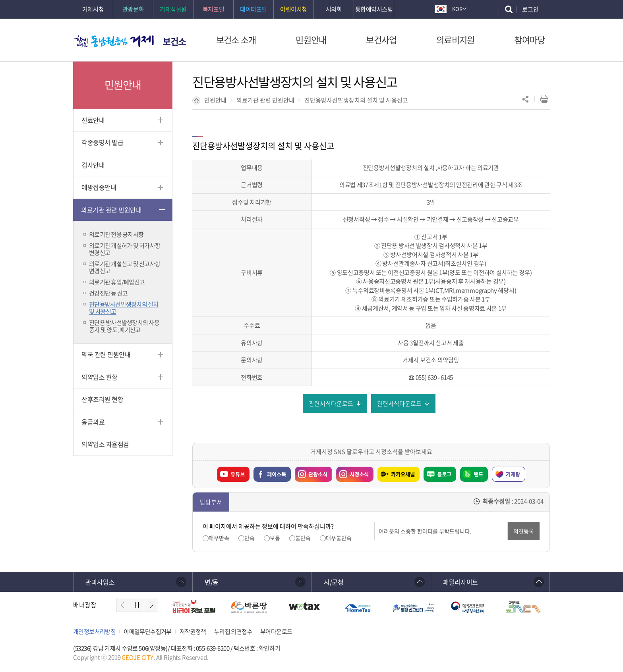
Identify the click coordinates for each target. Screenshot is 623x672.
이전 (123, 605)
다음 (151, 605)
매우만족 (219, 538)
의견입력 (374, 522)
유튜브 (238, 474)
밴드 (478, 474)
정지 (137, 605)
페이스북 (277, 474)
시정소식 (352, 472)
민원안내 (215, 100)
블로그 (444, 474)
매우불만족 (339, 538)
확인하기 (269, 649)
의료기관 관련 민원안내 (265, 100)
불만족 (303, 538)
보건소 (174, 41)
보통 (275, 538)
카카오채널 (403, 474)
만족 (250, 538)
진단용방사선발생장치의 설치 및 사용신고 (356, 100)
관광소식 (311, 472)
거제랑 (513, 474)
